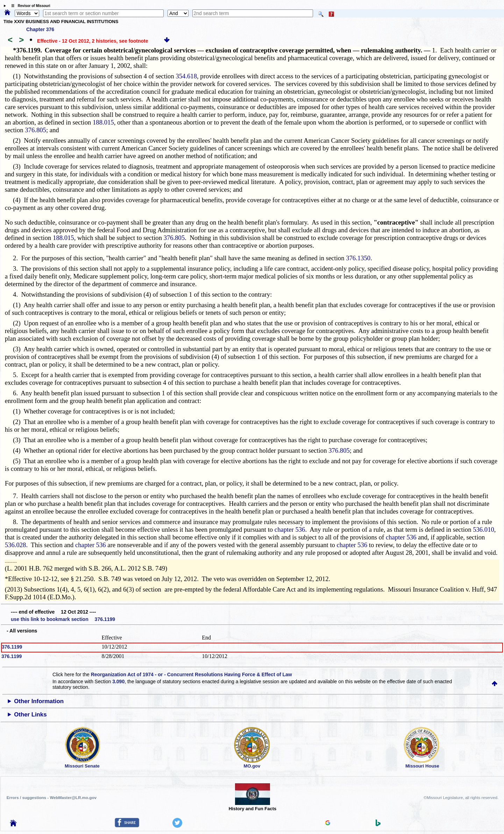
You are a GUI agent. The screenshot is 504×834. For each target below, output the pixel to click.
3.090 (118, 681)
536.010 (484, 529)
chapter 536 (290, 529)
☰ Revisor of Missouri (29, 6)
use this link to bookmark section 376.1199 (63, 619)
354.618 (186, 76)
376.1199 (12, 647)
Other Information (39, 701)
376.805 (36, 130)
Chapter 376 (40, 29)
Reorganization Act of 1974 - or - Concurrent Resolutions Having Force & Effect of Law (191, 674)
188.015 (103, 122)
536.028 (16, 545)
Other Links (30, 715)
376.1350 (358, 258)
